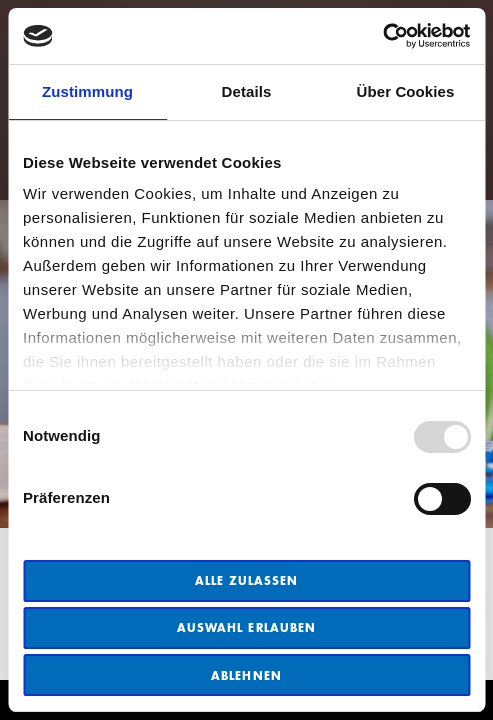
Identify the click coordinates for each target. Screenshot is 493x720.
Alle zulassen (247, 580)
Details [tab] (247, 91)
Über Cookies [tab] (406, 91)
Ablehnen (246, 675)
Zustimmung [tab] (87, 91)
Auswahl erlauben (246, 627)
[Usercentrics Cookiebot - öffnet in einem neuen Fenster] (382, 36)
